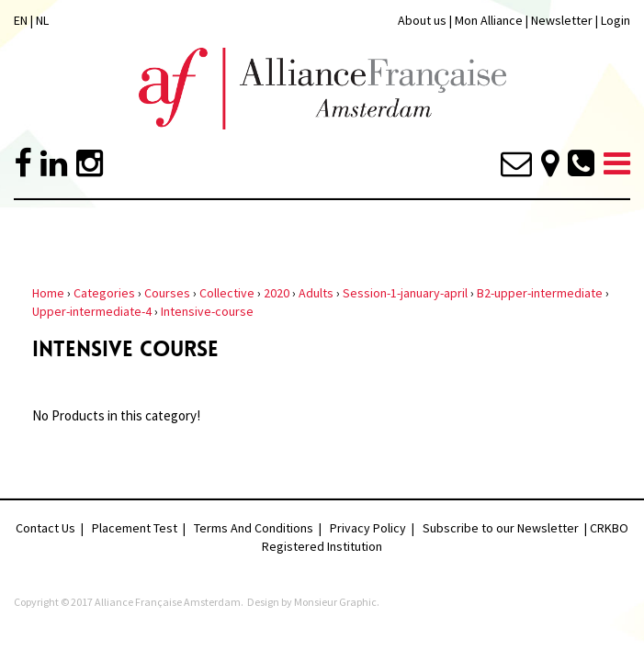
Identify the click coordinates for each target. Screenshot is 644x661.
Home (48, 293)
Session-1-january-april (405, 293)
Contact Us (45, 528)
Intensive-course (207, 311)
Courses (167, 293)
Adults (316, 293)
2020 (277, 293)
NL (42, 20)
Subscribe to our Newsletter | (506, 528)
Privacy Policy (368, 528)
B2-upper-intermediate (540, 293)
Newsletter (563, 20)
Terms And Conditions (254, 528)
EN (21, 20)
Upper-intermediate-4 (92, 311)
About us (422, 20)
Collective (227, 293)
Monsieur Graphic (335, 602)
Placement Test (135, 528)
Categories (104, 293)
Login (616, 20)
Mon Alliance (489, 20)
